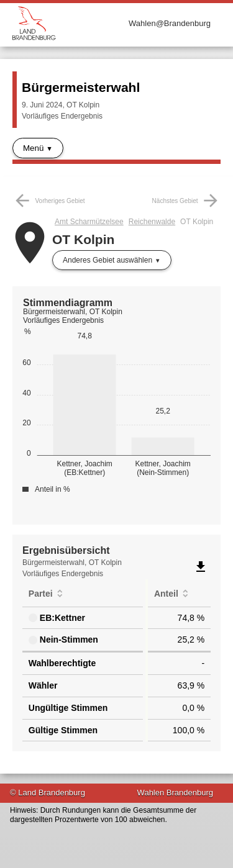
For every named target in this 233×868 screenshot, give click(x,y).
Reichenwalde (152, 222)
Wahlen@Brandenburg (170, 23)
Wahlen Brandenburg (175, 793)
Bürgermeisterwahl (81, 87)
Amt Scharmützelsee (89, 222)
